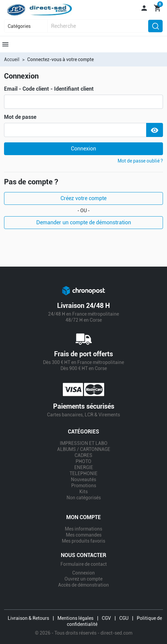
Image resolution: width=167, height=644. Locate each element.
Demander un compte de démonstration (84, 222)
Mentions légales (75, 618)
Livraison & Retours (28, 618)
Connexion (83, 149)
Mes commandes (84, 535)
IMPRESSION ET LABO (84, 443)
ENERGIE (84, 467)
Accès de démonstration (83, 585)
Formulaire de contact (84, 564)
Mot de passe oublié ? (140, 161)
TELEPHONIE (83, 473)
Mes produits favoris (83, 541)
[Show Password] (155, 130)
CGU (124, 618)
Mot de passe (20, 117)
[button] (144, 8)
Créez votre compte (83, 198)
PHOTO (83, 461)
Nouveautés (83, 479)
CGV (106, 618)
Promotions (84, 486)
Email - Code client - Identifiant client (49, 89)
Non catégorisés (84, 498)
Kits (83, 492)
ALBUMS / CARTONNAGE (84, 449)
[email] (83, 102)
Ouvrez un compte (83, 579)
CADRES (83, 455)
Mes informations (83, 529)
